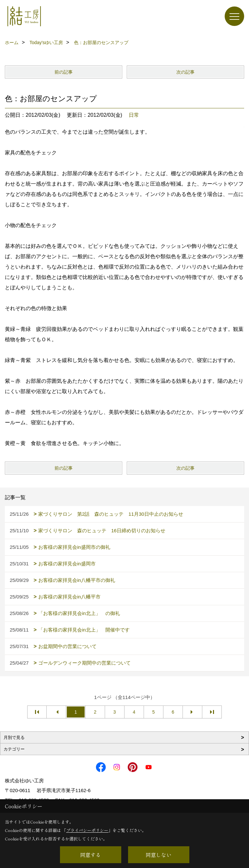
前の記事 (64, 72)
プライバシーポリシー (87, 830)
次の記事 (185, 72)
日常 (134, 115)
